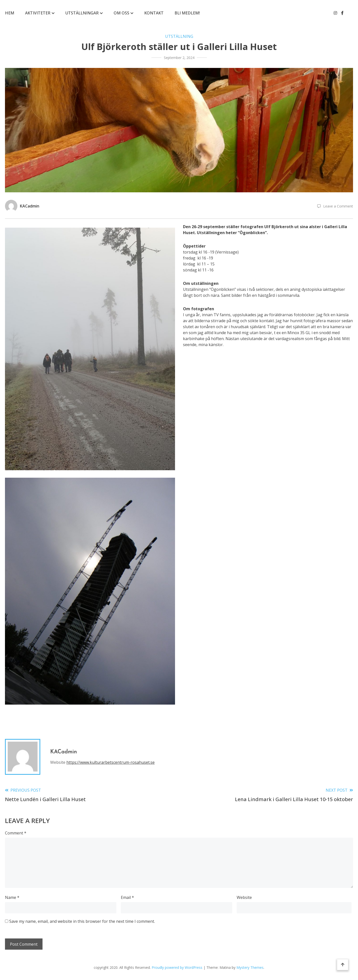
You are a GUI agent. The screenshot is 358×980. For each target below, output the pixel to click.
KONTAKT (154, 13)
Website (244, 897)
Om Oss (121, 13)
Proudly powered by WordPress (178, 967)
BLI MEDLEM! (187, 13)
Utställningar (82, 13)
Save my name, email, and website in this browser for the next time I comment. (82, 921)
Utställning (179, 36)
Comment (16, 833)
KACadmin (30, 206)
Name (12, 897)
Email (127, 897)
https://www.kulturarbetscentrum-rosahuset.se (111, 762)
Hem (10, 13)
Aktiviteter (38, 13)
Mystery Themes (250, 967)
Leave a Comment (338, 206)
